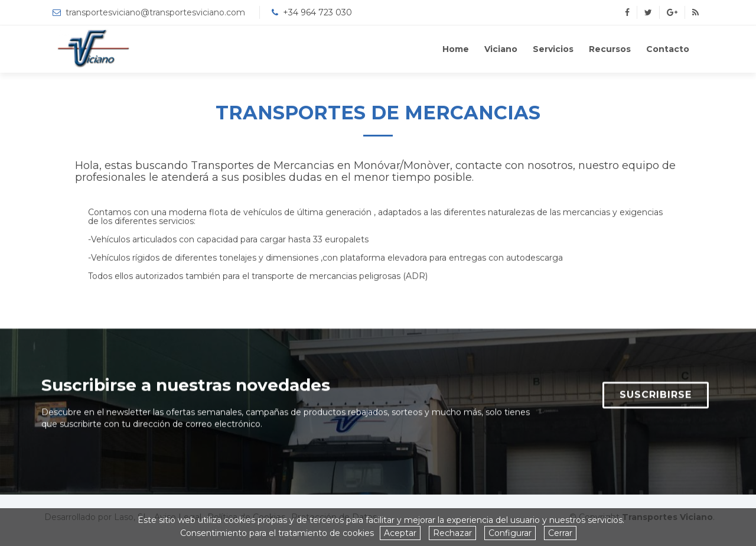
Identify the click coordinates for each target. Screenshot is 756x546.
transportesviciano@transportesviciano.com (155, 12)
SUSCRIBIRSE (656, 400)
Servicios (553, 49)
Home (456, 49)
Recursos (610, 49)
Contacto (668, 49)
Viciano (501, 49)
